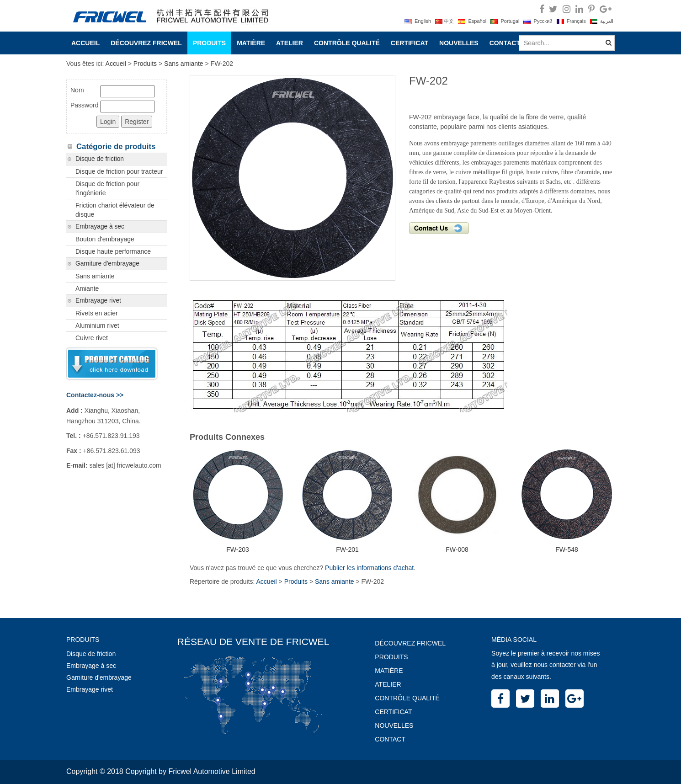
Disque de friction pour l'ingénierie (107, 188)
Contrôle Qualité (347, 43)
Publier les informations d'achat (369, 568)
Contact (505, 43)
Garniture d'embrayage (107, 264)
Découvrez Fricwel (146, 43)
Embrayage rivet (98, 301)
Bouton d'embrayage (105, 239)
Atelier (290, 43)
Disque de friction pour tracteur (119, 171)
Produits (209, 43)
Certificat (410, 43)
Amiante (87, 288)
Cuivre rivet (92, 338)
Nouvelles (459, 43)
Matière (251, 43)
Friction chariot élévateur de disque (115, 210)
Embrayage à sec (100, 227)
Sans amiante (184, 64)
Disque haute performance (113, 251)
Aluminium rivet (97, 325)
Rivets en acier (97, 313)
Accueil (85, 43)
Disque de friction (100, 159)
